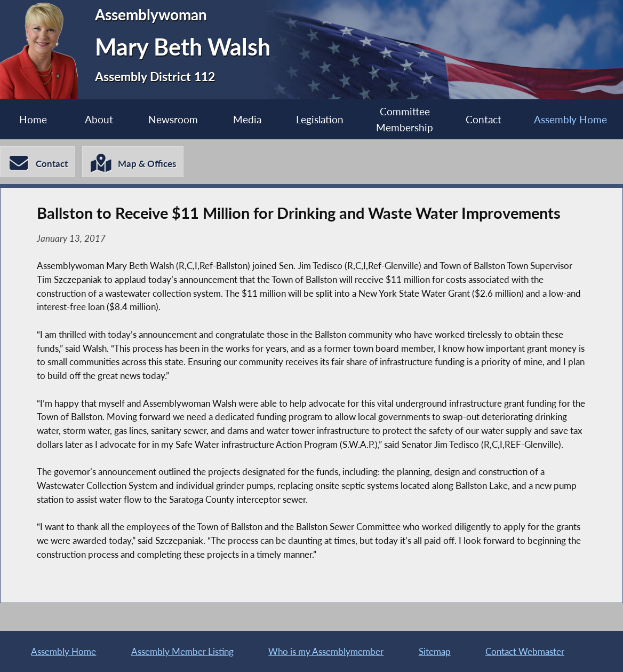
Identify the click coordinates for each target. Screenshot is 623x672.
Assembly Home (570, 119)
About (99, 119)
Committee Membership (405, 119)
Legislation (320, 119)
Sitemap (435, 651)
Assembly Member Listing (182, 651)
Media (247, 119)
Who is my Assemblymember (326, 651)
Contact (484, 119)
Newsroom (173, 119)
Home (33, 119)
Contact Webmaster (525, 651)
